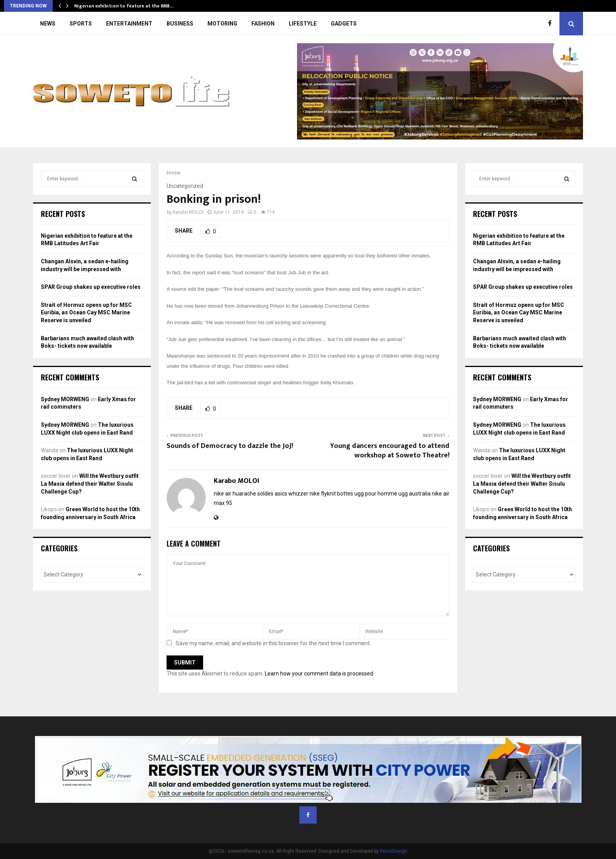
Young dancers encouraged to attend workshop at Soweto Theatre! (390, 451)
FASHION (263, 24)
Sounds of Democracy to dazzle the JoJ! (230, 446)
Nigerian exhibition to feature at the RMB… (124, 6)
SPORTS (81, 24)
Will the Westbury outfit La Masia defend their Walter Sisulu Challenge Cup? (90, 484)
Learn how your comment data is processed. (320, 674)
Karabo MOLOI (188, 212)
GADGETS (344, 24)
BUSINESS (180, 24)
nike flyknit (323, 494)
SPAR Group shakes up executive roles (91, 287)
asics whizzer (291, 494)
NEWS (48, 24)
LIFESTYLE (303, 24)
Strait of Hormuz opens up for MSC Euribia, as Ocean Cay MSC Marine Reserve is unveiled (86, 313)
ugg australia (414, 494)
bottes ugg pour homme (367, 494)
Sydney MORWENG (65, 399)
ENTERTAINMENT (129, 24)
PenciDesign (394, 851)
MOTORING (222, 24)
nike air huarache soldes (244, 494)
